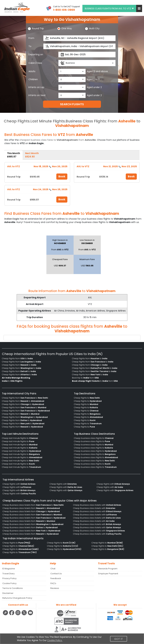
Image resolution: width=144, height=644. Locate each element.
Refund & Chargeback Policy (17, 598)
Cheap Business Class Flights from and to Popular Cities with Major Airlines (50, 501)
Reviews (55, 588)
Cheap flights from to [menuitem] (17, 358)
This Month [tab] (14, 155)
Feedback (56, 578)
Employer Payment (108, 574)
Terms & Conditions (13, 588)
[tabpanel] (72, 183)
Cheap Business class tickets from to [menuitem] (33, 505)
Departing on (36, 54)
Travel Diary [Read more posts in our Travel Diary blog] (8, 574)
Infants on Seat (37, 95)
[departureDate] (87, 55)
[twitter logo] (25, 615)
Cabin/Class (35, 63)
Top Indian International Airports (23, 538)
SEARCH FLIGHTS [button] (72, 104)
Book (62, 176)
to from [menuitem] (95, 381)
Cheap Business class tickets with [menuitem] (97, 505)
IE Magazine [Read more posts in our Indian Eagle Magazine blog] (9, 569)
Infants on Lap (36, 87)
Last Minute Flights (48, 121)
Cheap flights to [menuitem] (87, 398)
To (30, 46)
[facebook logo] (12, 615)
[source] (79, 38)
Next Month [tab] (32, 155)
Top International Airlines (18, 480)
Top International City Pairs (19, 393)
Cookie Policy (9, 583)
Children (33, 79)
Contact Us (56, 574)
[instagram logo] (18, 615)
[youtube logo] (30, 615)
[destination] (79, 46)
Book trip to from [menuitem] (85, 378)
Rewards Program (108, 569)
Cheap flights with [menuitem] (19, 484)
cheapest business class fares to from (58, 140)
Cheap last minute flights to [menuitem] (20, 438)
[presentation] (47, 38)
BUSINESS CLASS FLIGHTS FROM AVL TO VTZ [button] (109, 9)
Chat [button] (53, 569)
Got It (119, 639)
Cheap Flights (17, 121)
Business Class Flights (86, 121)
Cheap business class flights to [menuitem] (94, 438)
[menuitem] (16, 378)
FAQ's (53, 583)
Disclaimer (8, 593)
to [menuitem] (12, 381)
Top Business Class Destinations (94, 434)
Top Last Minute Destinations (20, 434)
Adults (32, 71)
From (31, 38)
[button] (139, 8)
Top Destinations (85, 393)
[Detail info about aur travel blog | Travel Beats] (6, 615)
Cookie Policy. (55, 640)
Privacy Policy (9, 578)
